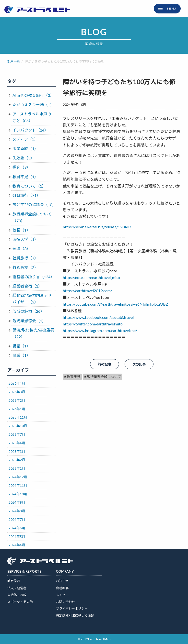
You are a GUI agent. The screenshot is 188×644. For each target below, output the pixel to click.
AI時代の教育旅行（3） (33, 95)
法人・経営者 (17, 588)
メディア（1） (25, 139)
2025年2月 (17, 460)
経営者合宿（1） (27, 286)
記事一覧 (14, 61)
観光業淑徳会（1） (29, 321)
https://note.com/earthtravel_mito (91, 277)
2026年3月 (17, 392)
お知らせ (62, 581)
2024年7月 (17, 519)
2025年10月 (18, 426)
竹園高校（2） (25, 267)
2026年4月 (17, 383)
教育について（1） (29, 186)
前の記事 (105, 364)
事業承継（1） (25, 149)
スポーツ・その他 (20, 602)
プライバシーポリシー (72, 609)
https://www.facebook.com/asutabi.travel (98, 317)
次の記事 (139, 364)
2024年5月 (17, 537)
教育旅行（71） (26, 195)
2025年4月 (17, 443)
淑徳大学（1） (25, 239)
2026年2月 (17, 400)
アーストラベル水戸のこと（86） (32, 117)
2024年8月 (17, 511)
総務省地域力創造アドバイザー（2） (32, 299)
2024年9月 (17, 502)
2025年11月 (18, 417)
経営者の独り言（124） (33, 277)
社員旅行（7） (25, 258)
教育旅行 (14, 581)
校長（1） (21, 230)
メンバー (62, 595)
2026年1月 (17, 409)
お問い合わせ (65, 602)
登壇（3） (21, 249)
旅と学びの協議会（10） (34, 205)
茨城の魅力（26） (28, 311)
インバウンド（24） (30, 130)
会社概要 (62, 588)
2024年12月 (18, 477)
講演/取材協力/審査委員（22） (34, 333)
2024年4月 (17, 545)
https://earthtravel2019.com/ (88, 291)
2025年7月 (17, 434)
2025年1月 (17, 468)
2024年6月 (17, 528)
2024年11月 (18, 485)
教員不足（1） (25, 177)
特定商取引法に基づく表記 (75, 615)
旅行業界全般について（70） (32, 217)
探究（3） (21, 167)
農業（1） (21, 355)
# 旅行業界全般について (103, 377)
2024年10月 (18, 494)
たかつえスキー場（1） (33, 105)
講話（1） (21, 346)
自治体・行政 (17, 595)
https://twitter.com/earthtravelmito (93, 324)
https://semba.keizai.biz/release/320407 (97, 227)
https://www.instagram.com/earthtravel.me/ (100, 330)
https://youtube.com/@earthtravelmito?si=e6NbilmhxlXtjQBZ (116, 304)
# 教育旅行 (72, 377)
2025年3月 (17, 451)
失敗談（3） (23, 158)
